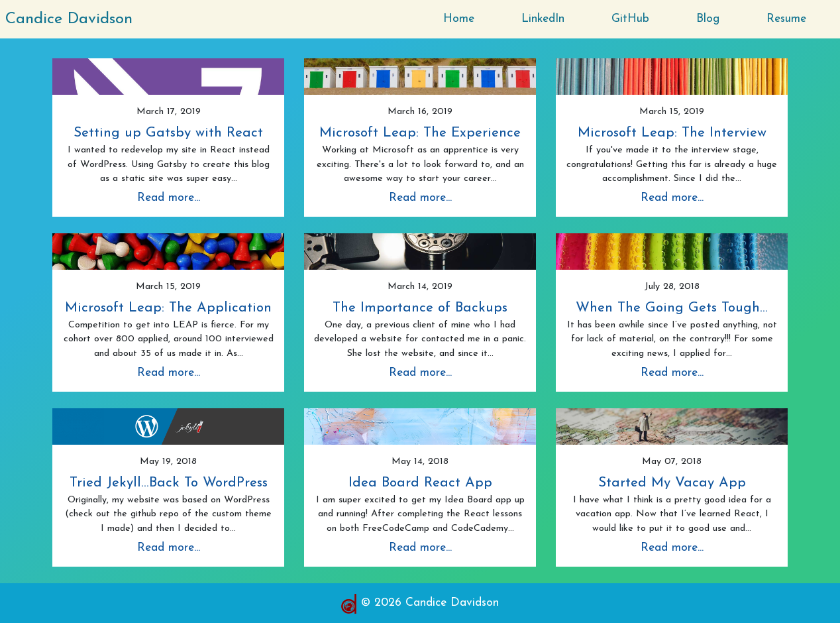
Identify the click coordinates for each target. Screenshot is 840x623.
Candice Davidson (69, 19)
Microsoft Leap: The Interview (672, 133)
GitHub (630, 19)
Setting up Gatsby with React (168, 133)
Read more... (169, 198)
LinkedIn (543, 19)
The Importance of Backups (420, 308)
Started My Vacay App (672, 483)
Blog (708, 19)
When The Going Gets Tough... (672, 308)
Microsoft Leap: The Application (168, 308)
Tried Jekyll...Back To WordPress (169, 483)
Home (459, 19)
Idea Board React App (420, 483)
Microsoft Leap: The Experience (420, 133)
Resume (786, 19)
